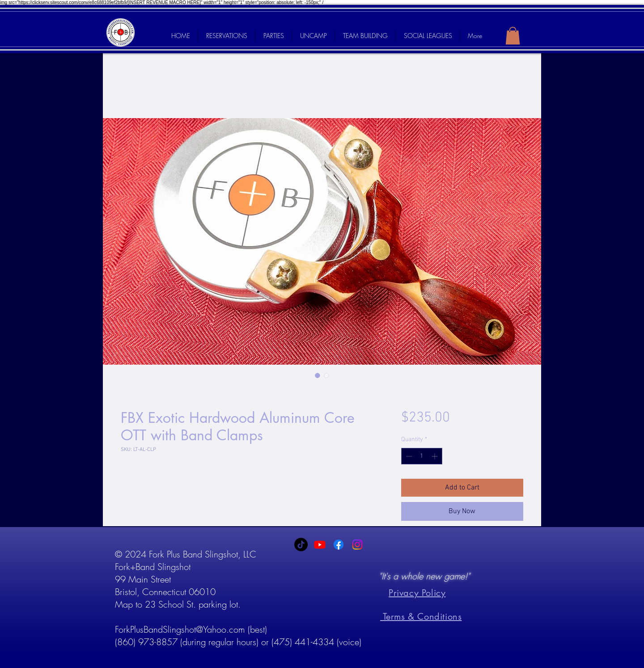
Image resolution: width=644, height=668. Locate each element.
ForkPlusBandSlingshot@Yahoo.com (180, 629)
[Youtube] (320, 545)
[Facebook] (339, 545)
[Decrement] (408, 456)
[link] (513, 36)
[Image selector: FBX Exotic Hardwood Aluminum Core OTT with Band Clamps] (318, 375)
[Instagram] (357, 545)
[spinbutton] (422, 456)
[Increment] (435, 456)
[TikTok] (301, 545)
